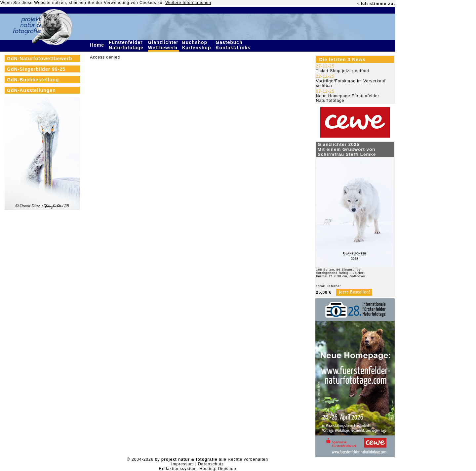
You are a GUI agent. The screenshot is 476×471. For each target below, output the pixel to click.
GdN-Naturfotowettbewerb (40, 59)
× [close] (358, 4)
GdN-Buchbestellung (33, 80)
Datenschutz (211, 464)
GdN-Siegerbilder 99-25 (36, 69)
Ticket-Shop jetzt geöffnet (343, 71)
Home (98, 45)
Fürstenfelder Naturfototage (127, 45)
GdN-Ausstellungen (31, 90)
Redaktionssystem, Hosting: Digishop (198, 469)
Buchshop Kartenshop (198, 45)
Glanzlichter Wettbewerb (164, 45)
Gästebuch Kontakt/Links (234, 45)
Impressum (182, 464)
